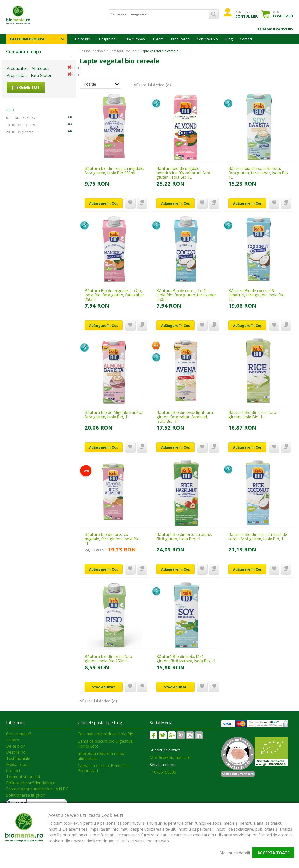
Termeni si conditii (23, 777)
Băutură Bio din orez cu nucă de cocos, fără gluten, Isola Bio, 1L (258, 537)
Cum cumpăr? (135, 39)
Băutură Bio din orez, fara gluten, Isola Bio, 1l (252, 415)
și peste (20, 132)
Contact (246, 39)
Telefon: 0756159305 (275, 29)
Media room (17, 764)
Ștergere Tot (26, 87)
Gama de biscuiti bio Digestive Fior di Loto (105, 744)
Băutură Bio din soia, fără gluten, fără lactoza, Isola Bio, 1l (186, 659)
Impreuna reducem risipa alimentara (101, 756)
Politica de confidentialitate (31, 783)
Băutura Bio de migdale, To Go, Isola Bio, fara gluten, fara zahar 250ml (114, 295)
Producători (180, 39)
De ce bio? (83, 39)
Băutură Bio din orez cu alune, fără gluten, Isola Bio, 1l (184, 537)
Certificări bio (207, 39)
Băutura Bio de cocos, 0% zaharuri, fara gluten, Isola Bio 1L (256, 295)
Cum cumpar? (19, 734)
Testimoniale (18, 758)
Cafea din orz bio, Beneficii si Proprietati (104, 768)
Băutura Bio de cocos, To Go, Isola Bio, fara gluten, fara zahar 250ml (186, 295)
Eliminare (69, 67)
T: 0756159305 (163, 772)
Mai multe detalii (235, 853)
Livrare (158, 39)
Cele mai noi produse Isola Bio (106, 734)
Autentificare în (247, 14)
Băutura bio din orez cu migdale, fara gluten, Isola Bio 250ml (114, 171)
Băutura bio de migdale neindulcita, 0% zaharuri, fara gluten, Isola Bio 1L (183, 173)
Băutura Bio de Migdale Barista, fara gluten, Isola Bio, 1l (114, 415)
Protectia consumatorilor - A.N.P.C (37, 789)
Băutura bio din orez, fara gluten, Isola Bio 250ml (108, 659)
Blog (229, 39)
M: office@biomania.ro (170, 757)
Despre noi (108, 39)
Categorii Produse (27, 39)
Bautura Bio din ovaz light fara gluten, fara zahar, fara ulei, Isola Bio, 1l (185, 417)
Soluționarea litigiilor (26, 795)
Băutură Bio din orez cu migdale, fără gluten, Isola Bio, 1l (113, 539)
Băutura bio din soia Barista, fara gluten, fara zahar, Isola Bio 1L (258, 173)
